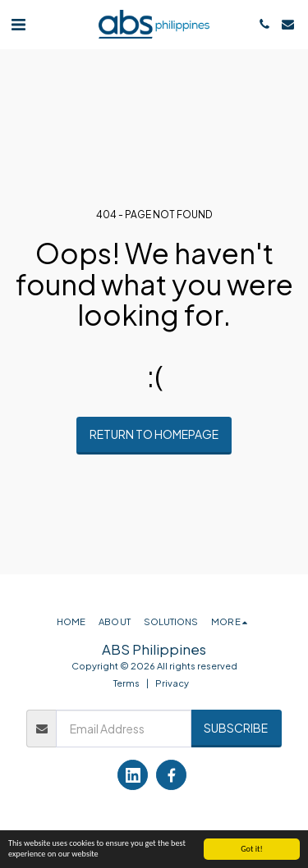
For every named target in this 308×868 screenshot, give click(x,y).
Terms (126, 683)
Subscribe (236, 728)
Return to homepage (154, 434)
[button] (18, 23)
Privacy (172, 683)
